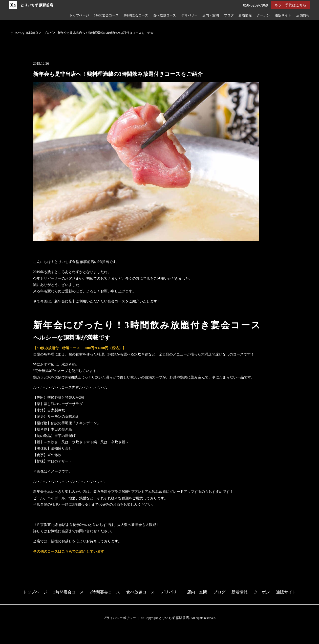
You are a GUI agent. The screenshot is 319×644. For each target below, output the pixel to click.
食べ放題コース (165, 15)
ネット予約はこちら (290, 5)
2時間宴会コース (136, 15)
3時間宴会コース (106, 15)
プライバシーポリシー (119, 618)
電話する (8, 641)
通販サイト (283, 15)
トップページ (79, 15)
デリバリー (189, 15)
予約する (9, 634)
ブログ (229, 15)
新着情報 (245, 15)
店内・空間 (211, 15)
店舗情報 (303, 15)
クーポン (263, 15)
